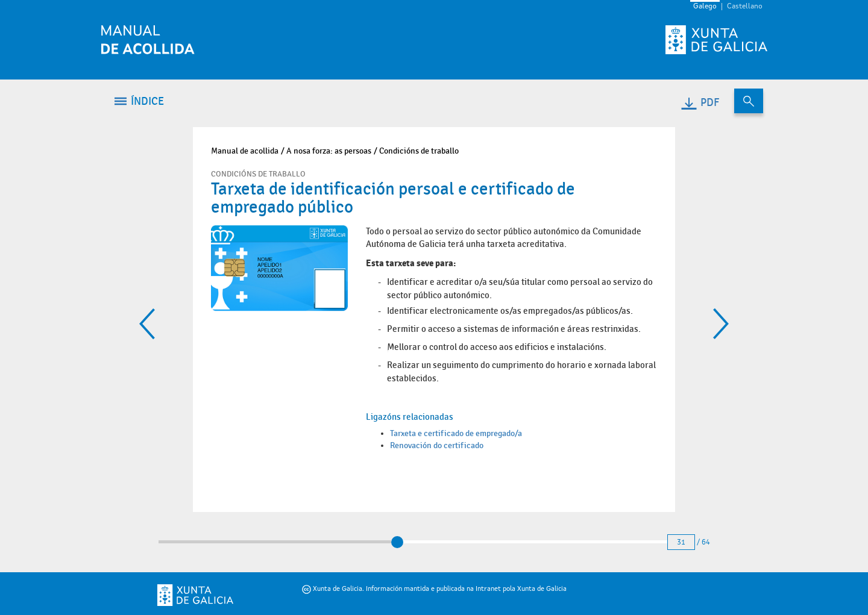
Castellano (745, 7)
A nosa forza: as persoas (329, 151)
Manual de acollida (245, 151)
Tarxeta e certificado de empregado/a (456, 433)
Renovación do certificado (437, 445)
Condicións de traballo (419, 151)
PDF (700, 103)
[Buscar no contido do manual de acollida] (749, 101)
